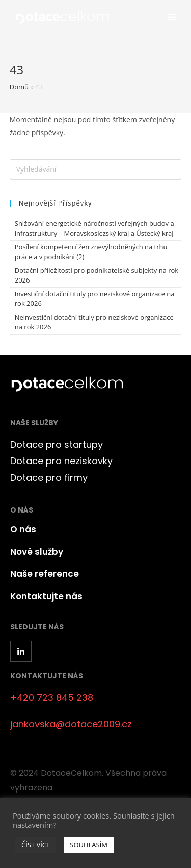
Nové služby (37, 552)
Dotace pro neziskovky (61, 461)
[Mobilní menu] (172, 17)
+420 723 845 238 (52, 697)
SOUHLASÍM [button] (89, 845)
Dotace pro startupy (57, 444)
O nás (23, 529)
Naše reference (45, 574)
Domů (19, 87)
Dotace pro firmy (49, 478)
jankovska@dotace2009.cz (71, 724)
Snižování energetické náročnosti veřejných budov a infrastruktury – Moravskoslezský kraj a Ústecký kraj (94, 228)
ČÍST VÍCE (36, 845)
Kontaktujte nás (46, 596)
